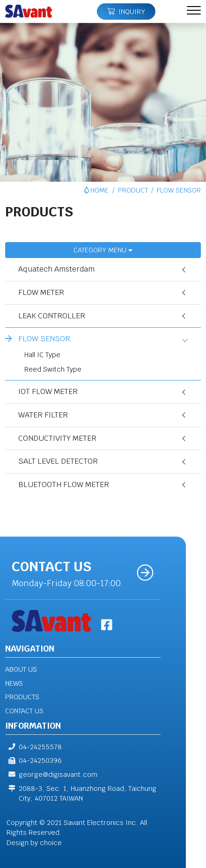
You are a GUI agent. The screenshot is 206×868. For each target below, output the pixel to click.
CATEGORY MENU (103, 250)
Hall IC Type (43, 355)
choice (51, 843)
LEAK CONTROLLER (52, 316)
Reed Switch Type (53, 369)
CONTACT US (24, 711)
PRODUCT (133, 190)
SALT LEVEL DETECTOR (59, 461)
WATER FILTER (44, 415)
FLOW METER (42, 292)
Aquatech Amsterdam (57, 269)
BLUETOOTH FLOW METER (64, 484)
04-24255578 (33, 747)
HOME (99, 190)
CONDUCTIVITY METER (58, 438)
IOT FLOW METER (48, 391)
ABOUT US (21, 669)
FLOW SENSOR (45, 339)
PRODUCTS (22, 697)
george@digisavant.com (51, 774)
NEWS (14, 683)
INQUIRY (126, 11)
